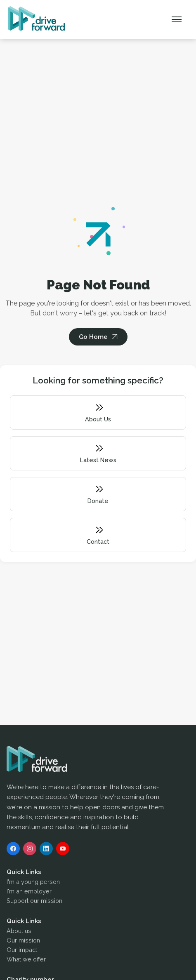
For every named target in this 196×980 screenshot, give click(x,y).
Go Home (93, 337)
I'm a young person (33, 883)
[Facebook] (13, 850)
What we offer (26, 961)
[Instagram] (30, 850)
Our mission (23, 942)
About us (19, 932)
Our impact (22, 951)
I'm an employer (29, 893)
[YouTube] (63, 850)
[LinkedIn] (46, 850)
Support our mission (34, 902)
